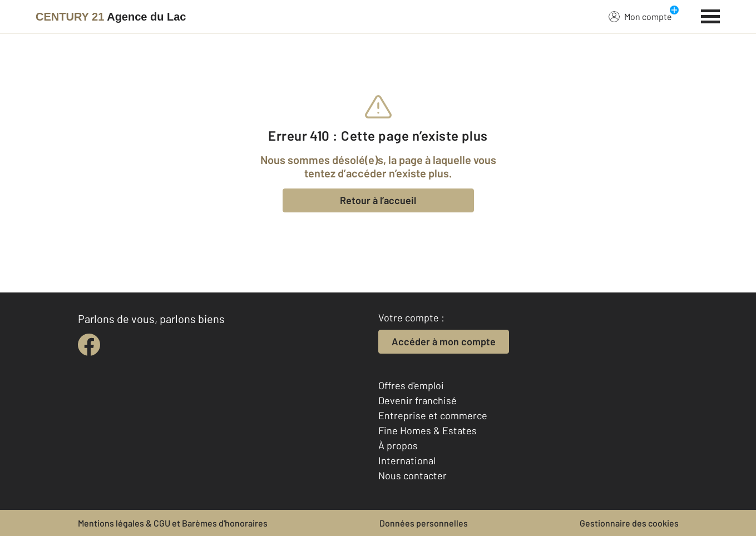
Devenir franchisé (417, 400)
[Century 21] (111, 17)
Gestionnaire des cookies (629, 523)
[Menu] (711, 15)
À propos (398, 445)
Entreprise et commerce (433, 415)
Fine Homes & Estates (428, 430)
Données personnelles (424, 523)
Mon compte (640, 16)
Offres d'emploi (411, 385)
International (407, 460)
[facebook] (89, 345)
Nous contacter (412, 475)
